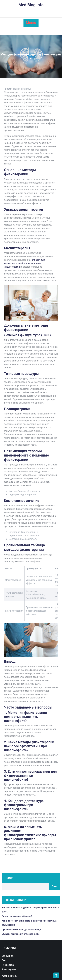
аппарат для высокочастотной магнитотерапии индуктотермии (24, 263)
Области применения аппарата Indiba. (21, 934)
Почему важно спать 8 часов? (17, 916)
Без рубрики (8, 956)
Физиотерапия (9, 969)
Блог (4, 960)
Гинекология (8, 965)
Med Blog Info (31, 5)
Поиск (9, 878)
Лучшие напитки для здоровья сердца (21, 929)
